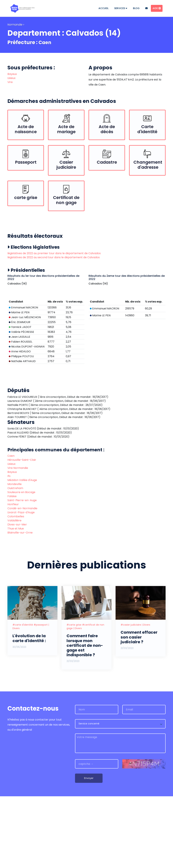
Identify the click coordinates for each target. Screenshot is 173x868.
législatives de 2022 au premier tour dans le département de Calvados (54, 256)
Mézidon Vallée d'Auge (22, 552)
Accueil (103, 8)
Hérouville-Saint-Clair (22, 532)
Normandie (15, 25)
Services (121, 8)
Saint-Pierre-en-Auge (22, 572)
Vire (10, 82)
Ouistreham (15, 560)
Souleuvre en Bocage (21, 564)
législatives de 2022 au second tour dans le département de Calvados (54, 260)
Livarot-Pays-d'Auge (21, 584)
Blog (136, 8)
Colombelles (16, 588)
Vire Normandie (18, 540)
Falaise (12, 568)
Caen (46, 42)
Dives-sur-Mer (17, 596)
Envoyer (89, 850)
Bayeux (12, 74)
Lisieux (11, 78)
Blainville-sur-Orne (20, 604)
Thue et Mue (16, 600)
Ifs (9, 548)
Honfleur (13, 576)
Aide (157, 8)
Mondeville (15, 556)
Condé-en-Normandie (22, 580)
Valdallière (14, 592)
